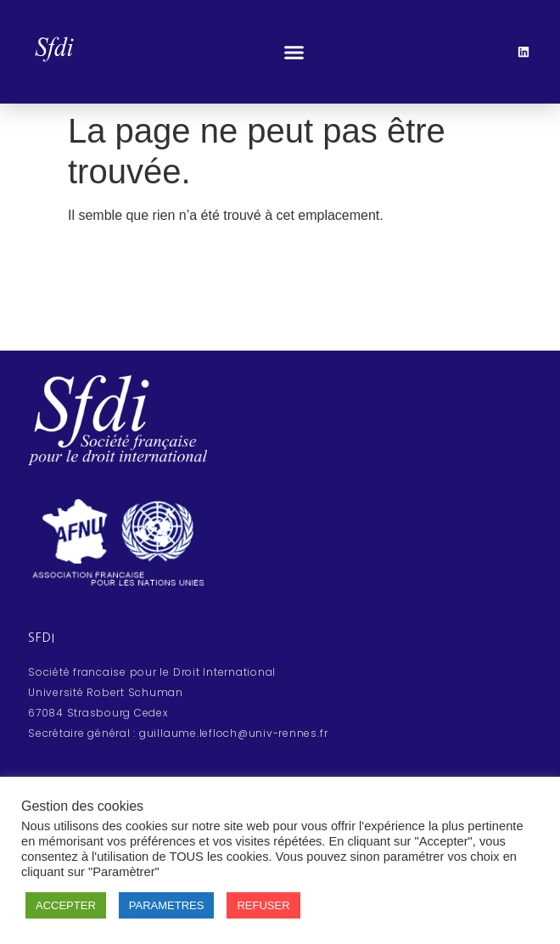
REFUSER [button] (263, 905)
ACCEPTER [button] (66, 905)
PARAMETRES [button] (167, 905)
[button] (294, 52)
